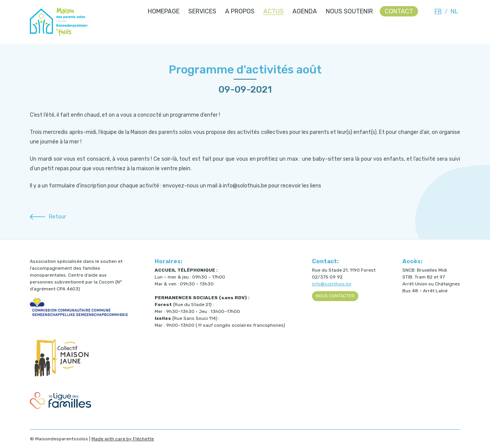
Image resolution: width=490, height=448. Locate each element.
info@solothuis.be (332, 284)
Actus (274, 11)
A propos (240, 11)
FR (438, 11)
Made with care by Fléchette (123, 439)
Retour (58, 217)
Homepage (164, 11)
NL (454, 11)
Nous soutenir (349, 11)
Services (202, 11)
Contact (399, 11)
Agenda (305, 11)
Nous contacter (335, 296)
